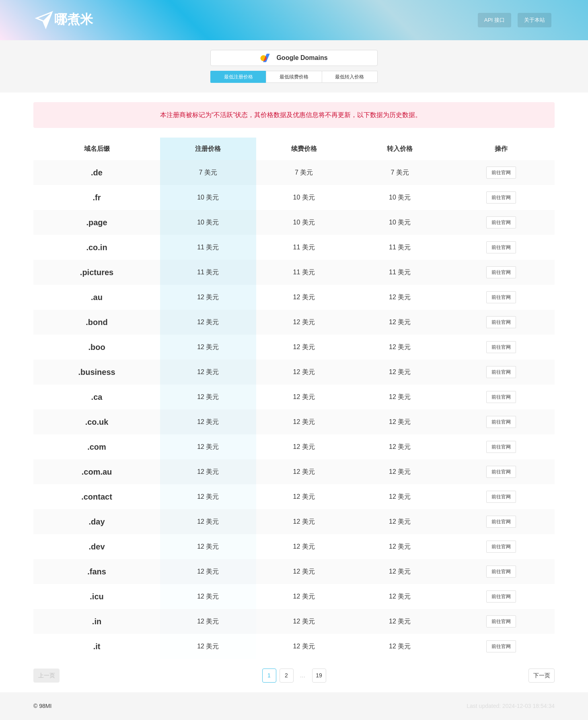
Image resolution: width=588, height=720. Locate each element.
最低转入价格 (350, 77)
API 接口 (494, 20)
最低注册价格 (238, 77)
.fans (97, 572)
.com (97, 447)
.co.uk (97, 422)
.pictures (97, 272)
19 (319, 675)
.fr (97, 197)
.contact (97, 497)
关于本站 (535, 20)
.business (97, 372)
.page (97, 222)
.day (97, 522)
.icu (97, 597)
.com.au (97, 472)
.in (97, 621)
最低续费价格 (294, 77)
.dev (97, 547)
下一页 (542, 675)
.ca (97, 397)
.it (97, 646)
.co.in (97, 247)
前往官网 (501, 173)
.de (97, 173)
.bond (97, 322)
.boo (97, 347)
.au (97, 297)
